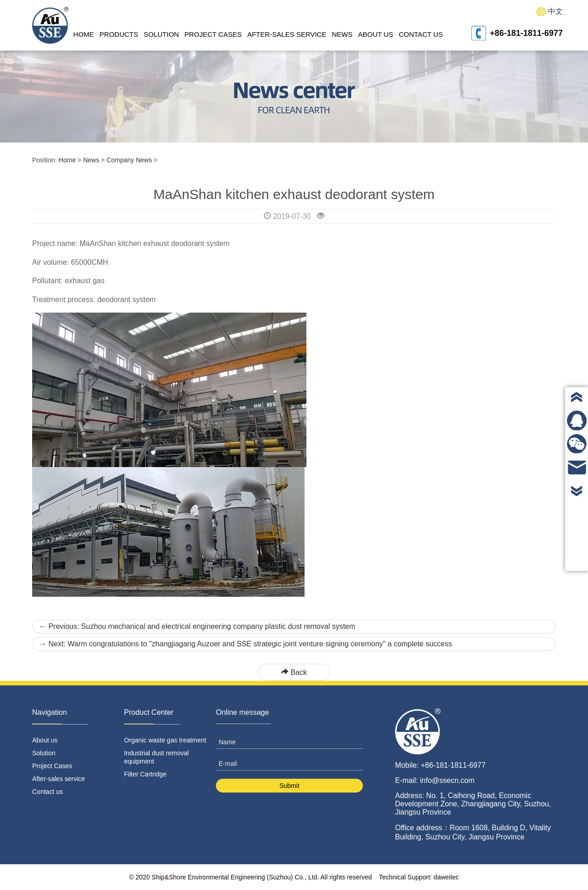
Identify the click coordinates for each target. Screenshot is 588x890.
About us (375, 34)
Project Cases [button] (213, 34)
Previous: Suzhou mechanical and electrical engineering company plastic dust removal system (197, 626)
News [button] (342, 34)
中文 (550, 12)
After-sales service (287, 34)
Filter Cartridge (145, 774)
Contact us (421, 34)
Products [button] (119, 34)
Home (84, 34)
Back (294, 672)
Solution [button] (161, 34)
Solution (44, 753)
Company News (129, 160)
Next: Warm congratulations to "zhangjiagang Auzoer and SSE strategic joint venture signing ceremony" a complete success (246, 644)
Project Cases (52, 766)
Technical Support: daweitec (419, 877)
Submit (289, 786)
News (91, 160)
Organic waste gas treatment (165, 740)
